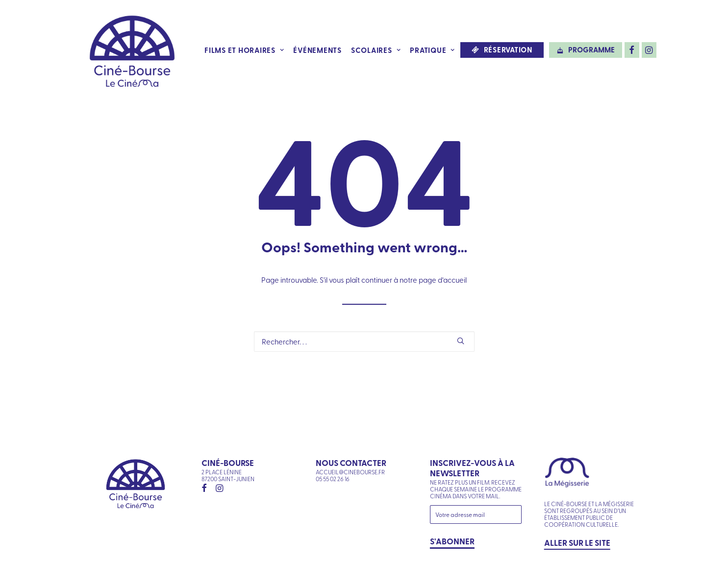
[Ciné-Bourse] (132, 50)
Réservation (508, 50)
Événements (317, 50)
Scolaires (376, 50)
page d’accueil (443, 280)
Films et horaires (244, 50)
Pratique (432, 50)
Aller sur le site (577, 542)
